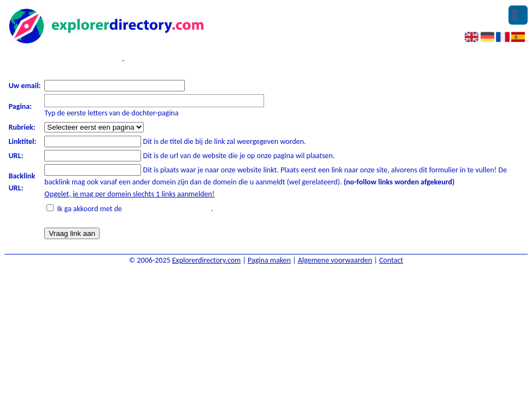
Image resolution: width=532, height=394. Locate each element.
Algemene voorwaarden (335, 260)
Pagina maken (269, 260)
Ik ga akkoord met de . (135, 209)
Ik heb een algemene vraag (175, 60)
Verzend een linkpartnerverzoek (64, 60)
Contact (391, 260)
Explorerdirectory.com (207, 260)
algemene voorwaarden (167, 209)
